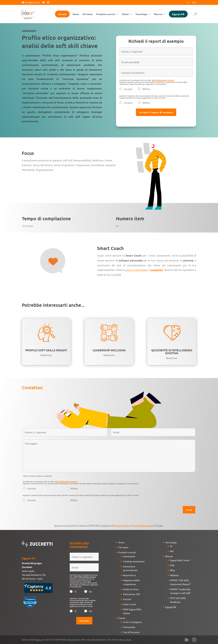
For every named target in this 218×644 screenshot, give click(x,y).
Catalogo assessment (134, 561)
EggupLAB (178, 14)
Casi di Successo (131, 632)
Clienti (125, 14)
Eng (194, 3)
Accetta (128, 89)
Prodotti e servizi (106, 14)
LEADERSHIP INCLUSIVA (109, 350)
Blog (172, 570)
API (172, 551)
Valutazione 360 (131, 594)
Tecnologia (141, 14)
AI (171, 546)
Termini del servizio (143, 526)
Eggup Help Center (180, 560)
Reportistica (129, 575)
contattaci (157, 270)
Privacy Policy (122, 526)
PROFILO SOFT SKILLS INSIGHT (46, 350)
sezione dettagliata (136, 270)
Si (75, 591)
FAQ (172, 565)
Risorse (158, 14)
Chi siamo (88, 14)
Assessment (129, 556)
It (188, 3)
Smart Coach (129, 604)
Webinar (174, 575)
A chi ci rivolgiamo (132, 622)
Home (76, 14)
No (91, 591)
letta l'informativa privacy (163, 80)
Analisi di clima (131, 589)
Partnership (129, 627)
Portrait (127, 599)
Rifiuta (146, 89)
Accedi (62, 14)
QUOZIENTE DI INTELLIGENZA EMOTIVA (172, 352)
